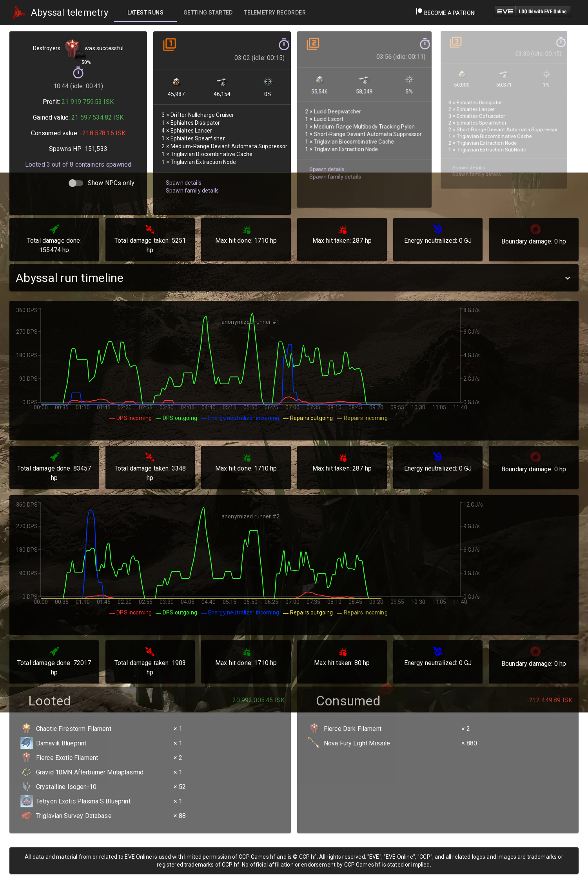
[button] (294, 278)
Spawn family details (191, 181)
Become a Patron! (446, 13)
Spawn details (183, 173)
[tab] (145, 13)
